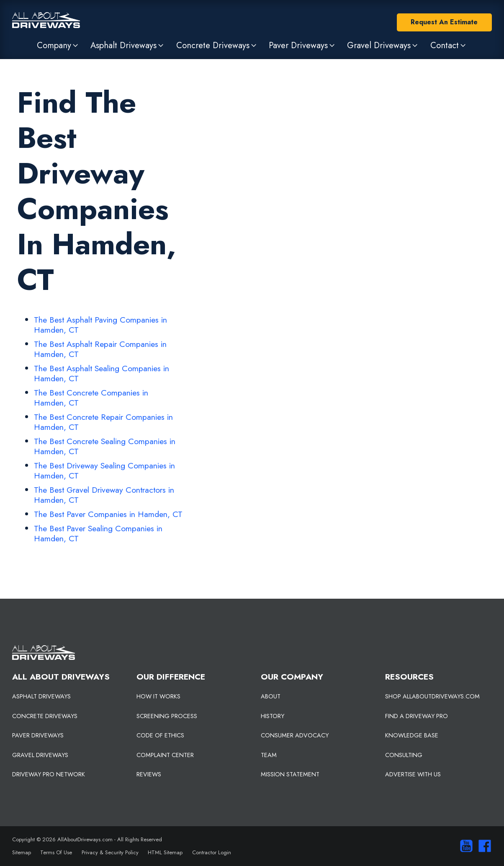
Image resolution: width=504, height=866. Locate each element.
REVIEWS (149, 774)
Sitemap (22, 852)
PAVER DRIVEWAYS (38, 735)
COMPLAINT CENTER (165, 755)
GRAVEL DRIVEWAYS (40, 755)
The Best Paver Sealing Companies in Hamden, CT (98, 533)
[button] (58, 45)
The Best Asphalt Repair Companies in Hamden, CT (100, 349)
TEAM (269, 755)
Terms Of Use (56, 852)
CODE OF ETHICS (160, 735)
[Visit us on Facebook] (483, 846)
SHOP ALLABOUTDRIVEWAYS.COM (432, 696)
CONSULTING (404, 755)
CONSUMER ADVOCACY (295, 735)
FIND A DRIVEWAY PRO (417, 716)
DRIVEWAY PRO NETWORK (49, 774)
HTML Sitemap (165, 852)
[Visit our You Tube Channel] (464, 846)
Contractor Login (212, 852)
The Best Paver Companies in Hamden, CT (108, 514)
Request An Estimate (444, 22)
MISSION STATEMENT (290, 774)
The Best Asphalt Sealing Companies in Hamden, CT (102, 373)
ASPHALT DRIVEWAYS (41, 696)
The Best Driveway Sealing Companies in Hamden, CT (104, 470)
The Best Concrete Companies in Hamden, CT (91, 398)
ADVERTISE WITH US (413, 774)
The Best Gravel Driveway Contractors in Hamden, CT (104, 495)
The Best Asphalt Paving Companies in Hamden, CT (100, 325)
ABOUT (271, 696)
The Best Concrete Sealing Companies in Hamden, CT (105, 446)
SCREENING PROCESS (167, 716)
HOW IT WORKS (158, 696)
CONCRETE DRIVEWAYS (45, 716)
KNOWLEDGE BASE (412, 735)
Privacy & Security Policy (110, 852)
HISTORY (273, 716)
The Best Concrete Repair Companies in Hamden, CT (103, 422)
